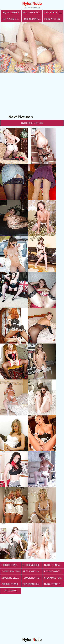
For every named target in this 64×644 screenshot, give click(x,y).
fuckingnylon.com (33, 584)
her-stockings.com (11, 565)
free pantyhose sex (33, 571)
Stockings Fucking (54, 578)
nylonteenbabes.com (54, 565)
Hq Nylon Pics (11, 13)
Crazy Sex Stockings (54, 13)
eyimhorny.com (11, 571)
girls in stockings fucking (11, 584)
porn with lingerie (54, 19)
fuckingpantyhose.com (33, 19)
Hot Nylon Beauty (12, 19)
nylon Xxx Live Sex (32, 123)
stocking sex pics (11, 578)
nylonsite (11, 591)
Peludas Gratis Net (54, 571)
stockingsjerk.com (33, 565)
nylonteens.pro (54, 584)
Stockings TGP (32, 578)
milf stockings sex (33, 13)
